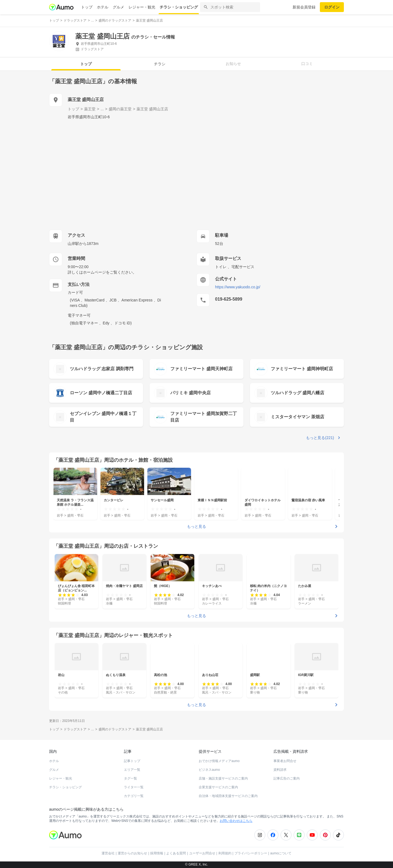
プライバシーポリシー (251, 853)
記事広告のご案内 (287, 778)
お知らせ (233, 64)
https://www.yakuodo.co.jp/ (238, 287)
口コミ (307, 64)
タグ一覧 (130, 778)
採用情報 (157, 853)
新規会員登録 (304, 7)
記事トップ (132, 761)
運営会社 (108, 853)
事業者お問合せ (285, 761)
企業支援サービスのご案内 (218, 787)
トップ (87, 7)
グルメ (118, 7)
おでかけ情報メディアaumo (219, 761)
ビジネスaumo (209, 770)
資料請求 (280, 770)
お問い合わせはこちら (236, 821)
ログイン (332, 7)
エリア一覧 (132, 770)
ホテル (103, 7)
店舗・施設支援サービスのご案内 (223, 778)
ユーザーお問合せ (202, 853)
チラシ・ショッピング (179, 7)
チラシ (160, 64)
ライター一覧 (134, 787)
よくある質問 (176, 853)
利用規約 (225, 853)
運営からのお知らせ (132, 853)
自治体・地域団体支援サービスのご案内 (228, 796)
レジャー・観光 (142, 7)
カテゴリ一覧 (134, 796)
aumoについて (281, 853)
